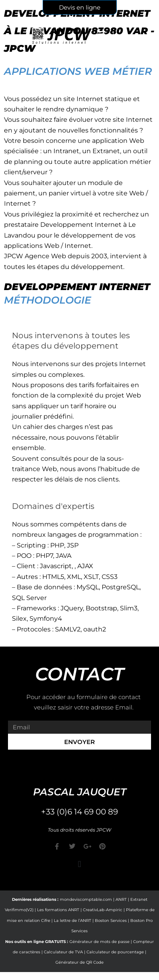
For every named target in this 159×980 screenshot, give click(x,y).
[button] (79, 864)
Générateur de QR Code (79, 962)
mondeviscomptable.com (86, 899)
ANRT (121, 899)
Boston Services (111, 921)
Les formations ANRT (58, 910)
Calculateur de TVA (63, 952)
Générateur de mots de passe (99, 942)
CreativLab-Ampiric (103, 910)
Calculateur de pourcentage (115, 952)
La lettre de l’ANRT (73, 921)
